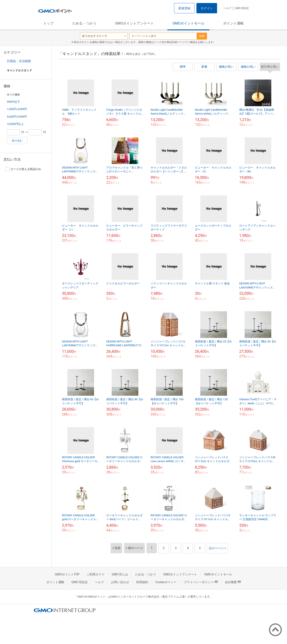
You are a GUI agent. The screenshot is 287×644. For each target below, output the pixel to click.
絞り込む (17, 141)
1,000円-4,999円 (17, 109)
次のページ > (217, 548)
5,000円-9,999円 (17, 117)
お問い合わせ (120, 582)
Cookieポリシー (166, 582)
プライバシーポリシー (201, 582)
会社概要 (233, 582)
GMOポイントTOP (67, 574)
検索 (202, 36)
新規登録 (184, 8)
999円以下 (13, 102)
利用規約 (142, 582)
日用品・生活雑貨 (19, 61)
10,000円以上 (15, 124)
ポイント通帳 (233, 23)
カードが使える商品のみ (23, 169)
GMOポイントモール (188, 23)
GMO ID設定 (242, 8)
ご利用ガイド (96, 574)
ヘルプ (227, 8)
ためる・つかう (84, 23)
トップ (48, 23)
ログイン (207, 8)
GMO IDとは (120, 574)
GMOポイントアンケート (134, 23)
